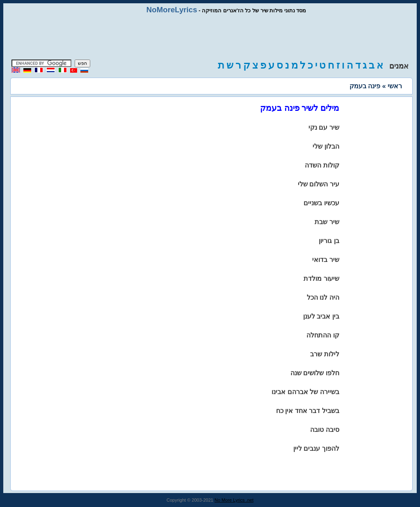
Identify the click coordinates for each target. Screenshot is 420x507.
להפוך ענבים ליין (316, 448)
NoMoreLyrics (172, 10)
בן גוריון (329, 241)
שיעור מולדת (321, 279)
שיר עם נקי (324, 127)
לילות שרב (324, 354)
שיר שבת (327, 222)
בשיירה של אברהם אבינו (305, 392)
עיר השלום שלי (318, 184)
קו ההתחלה (323, 335)
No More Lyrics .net (234, 500)
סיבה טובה (324, 430)
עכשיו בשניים (321, 203)
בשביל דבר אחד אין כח (308, 411)
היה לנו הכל (323, 297)
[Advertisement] (210, 37)
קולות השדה (322, 165)
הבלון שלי (326, 146)
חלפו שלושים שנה (315, 373)
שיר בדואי (325, 260)
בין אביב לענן (321, 316)
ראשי (395, 86)
